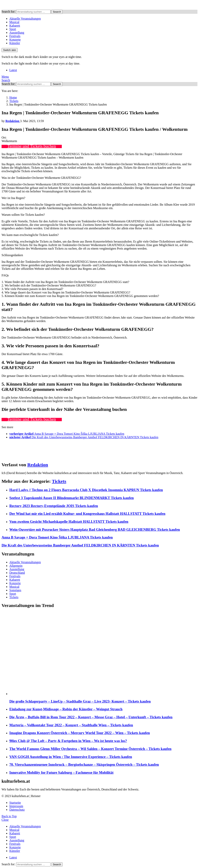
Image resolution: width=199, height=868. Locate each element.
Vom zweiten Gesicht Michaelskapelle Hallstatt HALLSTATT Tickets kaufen (69, 522)
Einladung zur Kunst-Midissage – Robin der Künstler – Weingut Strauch (66, 709)
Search (57, 12)
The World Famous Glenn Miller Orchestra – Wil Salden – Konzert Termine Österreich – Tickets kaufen (90, 749)
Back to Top (9, 816)
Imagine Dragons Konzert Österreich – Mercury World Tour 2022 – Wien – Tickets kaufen (80, 733)
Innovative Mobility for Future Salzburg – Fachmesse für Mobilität (61, 772)
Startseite (15, 803)
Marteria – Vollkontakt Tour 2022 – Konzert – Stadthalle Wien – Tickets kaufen (71, 725)
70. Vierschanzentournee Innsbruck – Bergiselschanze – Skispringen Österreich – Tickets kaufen (84, 765)
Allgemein (16, 566)
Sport (13, 29)
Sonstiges (15, 590)
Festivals (15, 36)
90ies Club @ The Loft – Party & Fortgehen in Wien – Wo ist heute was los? (68, 741)
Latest (13, 70)
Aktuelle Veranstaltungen (25, 19)
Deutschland (17, 573)
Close (5, 820)
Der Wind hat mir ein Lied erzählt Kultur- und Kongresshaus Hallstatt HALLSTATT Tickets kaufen (87, 514)
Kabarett (15, 26)
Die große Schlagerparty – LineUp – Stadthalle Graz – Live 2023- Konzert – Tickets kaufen (80, 701)
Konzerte (15, 40)
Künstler (15, 43)
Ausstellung (17, 33)
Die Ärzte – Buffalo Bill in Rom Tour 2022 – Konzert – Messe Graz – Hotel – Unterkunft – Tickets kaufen (91, 717)
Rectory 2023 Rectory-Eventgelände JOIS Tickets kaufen (54, 506)
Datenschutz (17, 810)
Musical (14, 22)
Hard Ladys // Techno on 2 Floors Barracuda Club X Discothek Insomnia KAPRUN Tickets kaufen (86, 490)
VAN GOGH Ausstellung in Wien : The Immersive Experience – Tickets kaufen (71, 757)
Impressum (16, 806)
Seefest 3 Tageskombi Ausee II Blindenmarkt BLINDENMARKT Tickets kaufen (72, 498)
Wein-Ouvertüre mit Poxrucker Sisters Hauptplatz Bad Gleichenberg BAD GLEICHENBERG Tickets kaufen (95, 530)
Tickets (59, 481)
